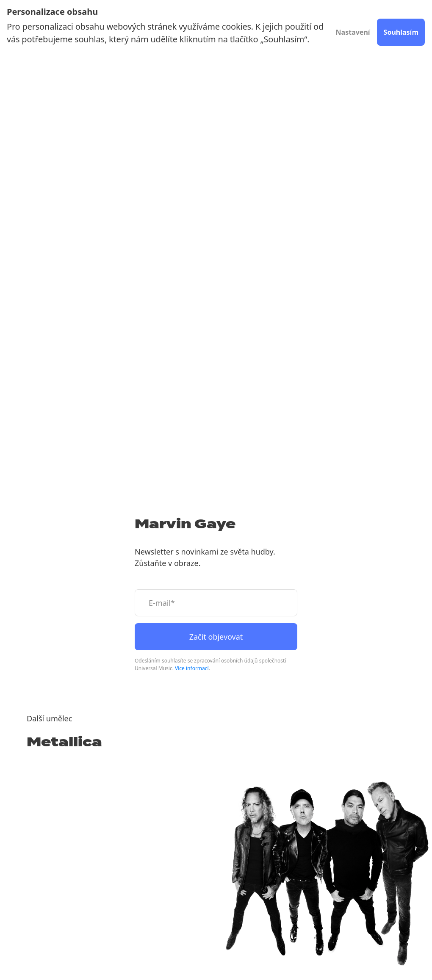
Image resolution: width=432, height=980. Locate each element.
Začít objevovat (216, 637)
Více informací (192, 668)
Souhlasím (401, 32)
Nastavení (353, 32)
